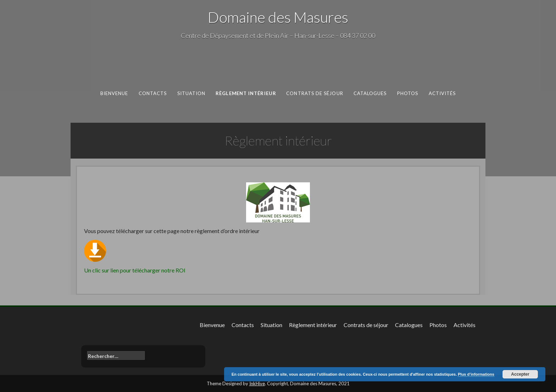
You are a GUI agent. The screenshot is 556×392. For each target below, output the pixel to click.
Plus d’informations (476, 374)
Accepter (520, 374)
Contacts (153, 93)
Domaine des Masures (278, 17)
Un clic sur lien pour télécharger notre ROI (135, 270)
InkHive (257, 383)
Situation (191, 93)
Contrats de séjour (315, 93)
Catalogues (370, 93)
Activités (442, 93)
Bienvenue (114, 93)
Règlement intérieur (246, 93)
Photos (408, 93)
